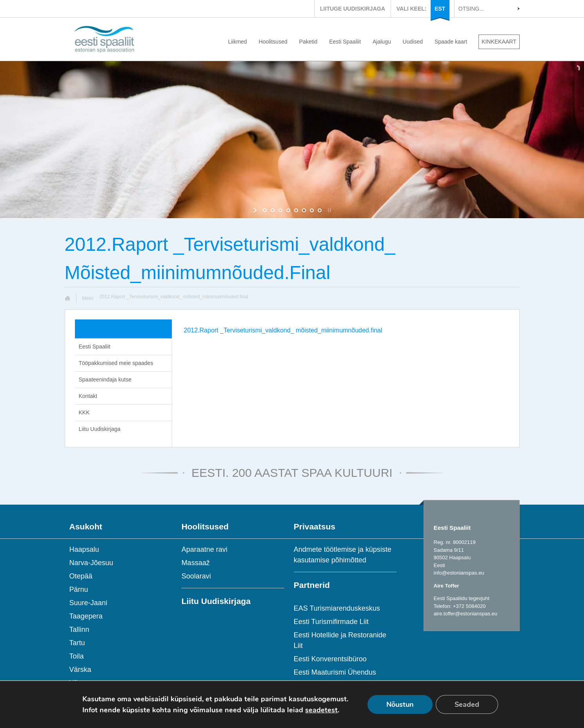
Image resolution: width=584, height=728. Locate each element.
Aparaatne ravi (205, 549)
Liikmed (237, 42)
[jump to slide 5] (296, 210)
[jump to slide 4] (288, 210)
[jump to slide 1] (265, 210)
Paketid (308, 42)
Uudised (413, 42)
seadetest (321, 710)
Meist (88, 298)
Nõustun (400, 704)
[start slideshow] (256, 210)
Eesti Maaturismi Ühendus (335, 672)
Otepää (81, 576)
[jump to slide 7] (312, 210)
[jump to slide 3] (280, 210)
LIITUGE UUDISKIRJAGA (353, 9)
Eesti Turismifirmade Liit (331, 622)
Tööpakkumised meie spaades (116, 363)
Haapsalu (84, 549)
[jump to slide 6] (304, 210)
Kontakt (88, 396)
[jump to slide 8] (320, 210)
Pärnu (79, 589)
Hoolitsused (273, 42)
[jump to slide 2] (273, 210)
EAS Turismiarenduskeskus (337, 608)
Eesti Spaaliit (345, 42)
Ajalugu (382, 42)
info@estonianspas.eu (459, 573)
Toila (77, 656)
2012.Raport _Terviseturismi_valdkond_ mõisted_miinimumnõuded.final (283, 330)
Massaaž (196, 563)
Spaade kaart (451, 42)
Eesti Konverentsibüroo (330, 659)
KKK (84, 412)
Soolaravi (196, 576)
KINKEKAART (499, 42)
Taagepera (86, 616)
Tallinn (79, 629)
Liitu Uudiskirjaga (100, 429)
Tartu (77, 643)
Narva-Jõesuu (91, 563)
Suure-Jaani (88, 603)
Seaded (467, 704)
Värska (80, 670)
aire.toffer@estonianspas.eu (466, 614)
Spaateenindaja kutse (105, 380)
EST (440, 9)
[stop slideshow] (328, 210)
